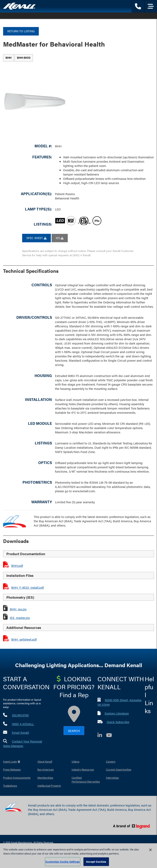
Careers (111, 761)
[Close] (150, 850)
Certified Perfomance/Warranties (86, 780)
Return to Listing (21, 31)
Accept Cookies (96, 862)
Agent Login (10, 761)
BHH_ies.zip (18, 609)
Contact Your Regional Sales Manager (23, 744)
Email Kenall (20, 732)
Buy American (46, 769)
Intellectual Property (49, 786)
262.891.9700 (20, 715)
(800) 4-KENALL (23, 724)
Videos (75, 761)
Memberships (45, 778)
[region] (78, 856)
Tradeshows (10, 786)
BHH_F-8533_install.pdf (27, 587)
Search (74, 731)
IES (60, 238)
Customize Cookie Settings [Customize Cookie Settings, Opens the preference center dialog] (63, 862)
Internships (112, 778)
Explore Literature (117, 713)
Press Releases (12, 769)
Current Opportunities (119, 769)
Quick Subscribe (118, 722)
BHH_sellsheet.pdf (24, 639)
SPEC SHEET (36, 238)
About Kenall (45, 761)
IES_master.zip (20, 618)
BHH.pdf (17, 565)
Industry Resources (83, 769)
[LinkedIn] (102, 736)
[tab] (8, 58)
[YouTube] (111, 736)
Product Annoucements (17, 778)
